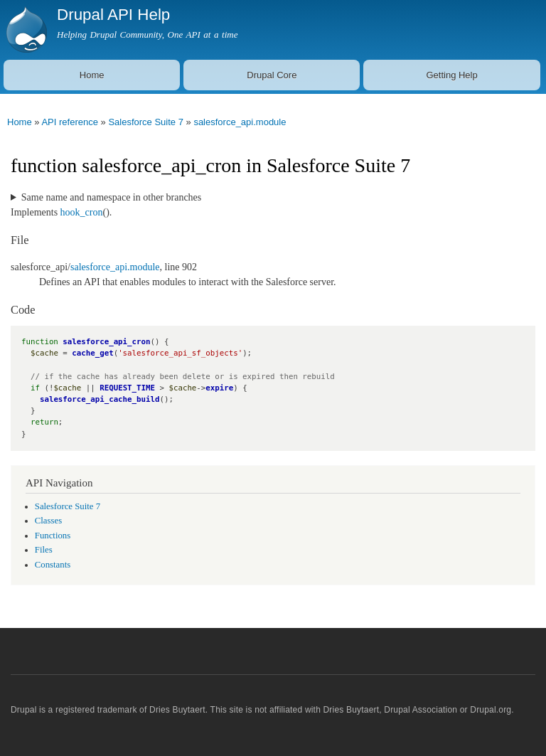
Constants (53, 565)
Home (92, 75)
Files (44, 550)
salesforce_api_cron (106, 342)
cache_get (92, 353)
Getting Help (451, 75)
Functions (53, 536)
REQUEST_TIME (127, 388)
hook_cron (82, 212)
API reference (70, 122)
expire (219, 388)
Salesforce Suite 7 (146, 122)
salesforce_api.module (240, 122)
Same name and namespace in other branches (111, 197)
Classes (48, 521)
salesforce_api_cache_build (100, 399)
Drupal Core (272, 75)
